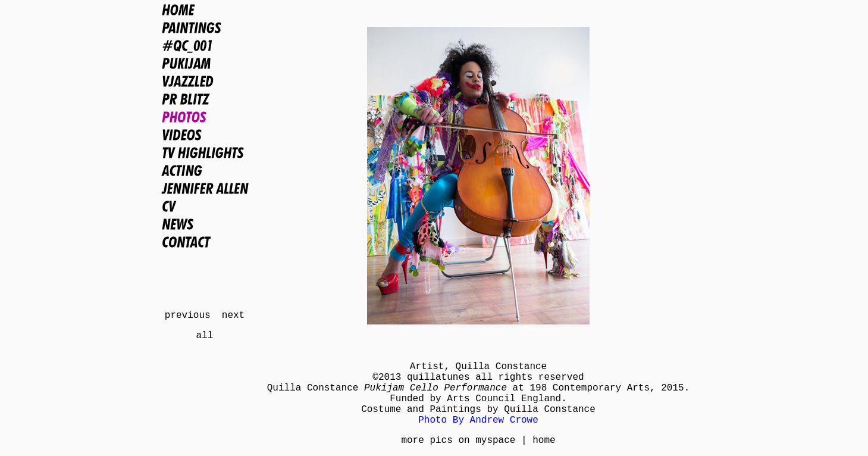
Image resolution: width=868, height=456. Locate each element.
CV (205, 206)
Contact (205, 242)
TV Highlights (205, 152)
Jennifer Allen (205, 188)
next (233, 316)
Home (205, 10)
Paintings (205, 27)
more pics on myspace (458, 441)
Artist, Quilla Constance (478, 367)
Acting (205, 170)
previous (188, 316)
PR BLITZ (205, 99)
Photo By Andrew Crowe (478, 420)
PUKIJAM (205, 63)
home (544, 441)
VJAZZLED (205, 81)
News (205, 224)
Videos (205, 135)
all (205, 336)
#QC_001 (205, 45)
